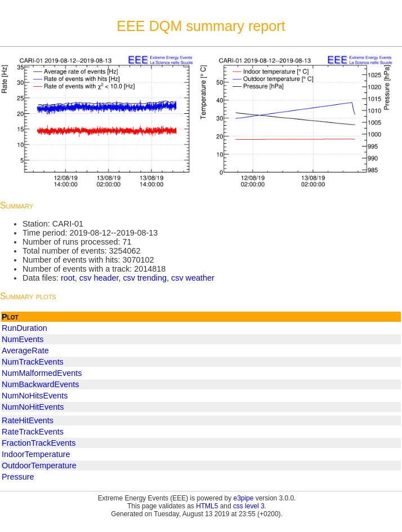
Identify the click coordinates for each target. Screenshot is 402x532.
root (68, 278)
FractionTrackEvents (39, 443)
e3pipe (244, 498)
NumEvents (23, 339)
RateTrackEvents (33, 432)
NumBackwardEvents (41, 384)
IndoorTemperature (36, 454)
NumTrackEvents (33, 362)
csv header (99, 278)
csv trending (145, 278)
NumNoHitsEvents (35, 396)
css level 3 (249, 506)
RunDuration (24, 328)
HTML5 (207, 506)
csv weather (193, 278)
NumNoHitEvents (33, 407)
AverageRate (25, 351)
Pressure (18, 477)
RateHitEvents (28, 420)
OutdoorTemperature (39, 466)
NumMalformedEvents (42, 373)
